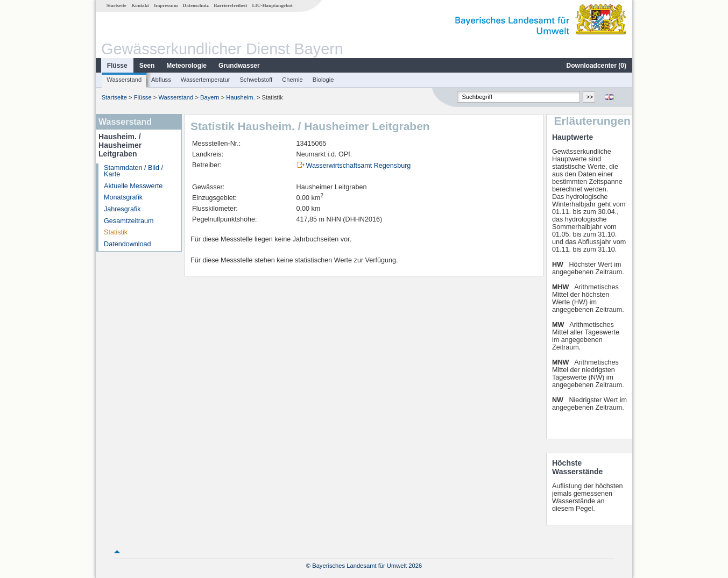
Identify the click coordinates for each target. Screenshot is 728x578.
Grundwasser (239, 66)
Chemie (292, 80)
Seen (147, 66)
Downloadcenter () (596, 66)
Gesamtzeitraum (129, 221)
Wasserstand (124, 80)
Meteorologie (186, 66)
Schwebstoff (256, 80)
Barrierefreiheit (230, 5)
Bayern (210, 97)
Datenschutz (196, 5)
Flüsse (117, 66)
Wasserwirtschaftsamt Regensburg (359, 166)
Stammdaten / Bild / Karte (133, 171)
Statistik (116, 232)
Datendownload (128, 244)
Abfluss (161, 80)
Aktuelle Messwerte (133, 186)
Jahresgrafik (122, 209)
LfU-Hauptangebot (273, 5)
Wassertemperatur (206, 80)
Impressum (166, 5)
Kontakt (140, 5)
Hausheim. (240, 97)
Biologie (323, 80)
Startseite (116, 5)
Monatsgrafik (123, 197)
